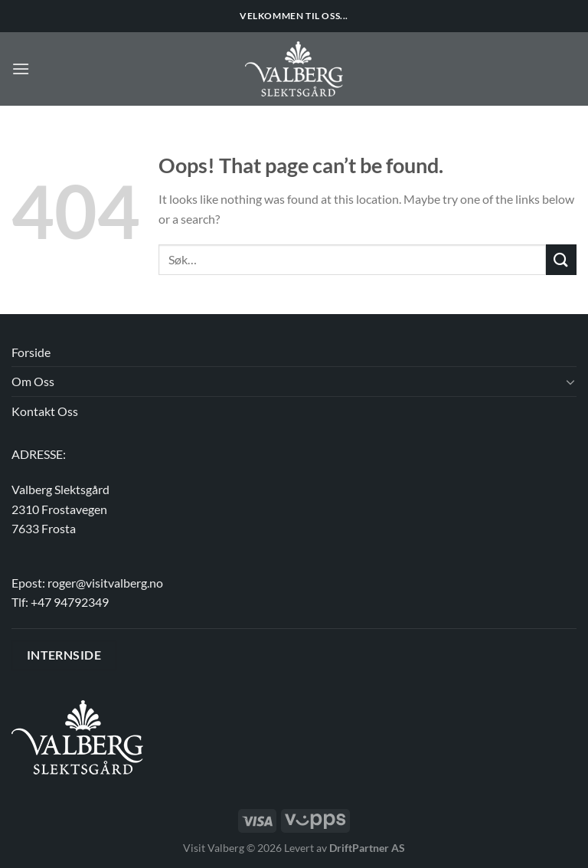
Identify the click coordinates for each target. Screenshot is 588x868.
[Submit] (561, 259)
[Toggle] (570, 382)
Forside (31, 352)
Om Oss (33, 381)
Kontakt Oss (45, 411)
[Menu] (21, 69)
